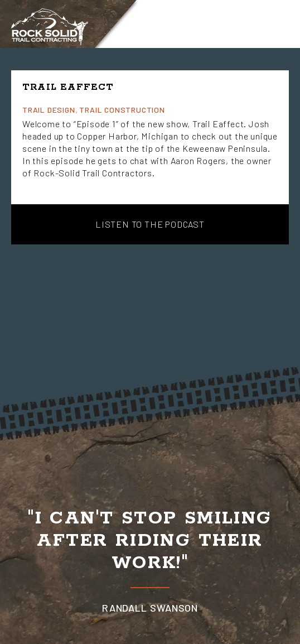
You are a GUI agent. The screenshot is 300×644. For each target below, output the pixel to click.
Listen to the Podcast (150, 224)
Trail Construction (122, 110)
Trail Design (49, 110)
